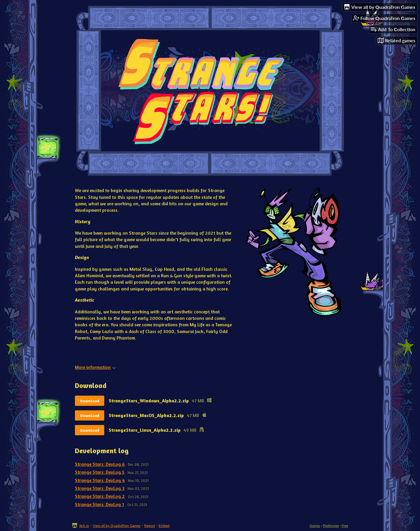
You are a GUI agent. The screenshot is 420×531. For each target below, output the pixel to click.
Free (345, 526)
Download (90, 401)
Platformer (331, 526)
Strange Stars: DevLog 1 (100, 504)
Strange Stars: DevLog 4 (100, 480)
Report (149, 526)
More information (95, 367)
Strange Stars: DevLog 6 (100, 464)
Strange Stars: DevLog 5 (100, 472)
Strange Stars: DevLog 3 (100, 488)
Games (315, 526)
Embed (164, 526)
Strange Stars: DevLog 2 (100, 496)
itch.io (84, 526)
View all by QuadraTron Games (117, 526)
